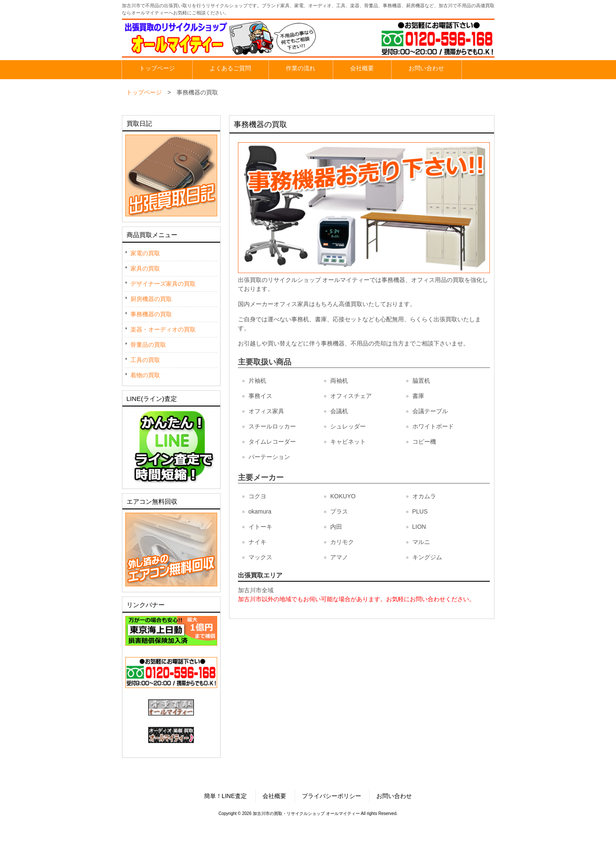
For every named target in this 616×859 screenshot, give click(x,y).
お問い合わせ (394, 796)
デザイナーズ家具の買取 (163, 284)
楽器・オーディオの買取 (163, 329)
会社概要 (274, 796)
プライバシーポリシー (331, 796)
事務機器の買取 (151, 314)
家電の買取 (145, 253)
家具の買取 (145, 268)
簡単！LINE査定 (225, 796)
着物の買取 (145, 375)
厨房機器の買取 (151, 299)
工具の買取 (145, 360)
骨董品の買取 (148, 345)
